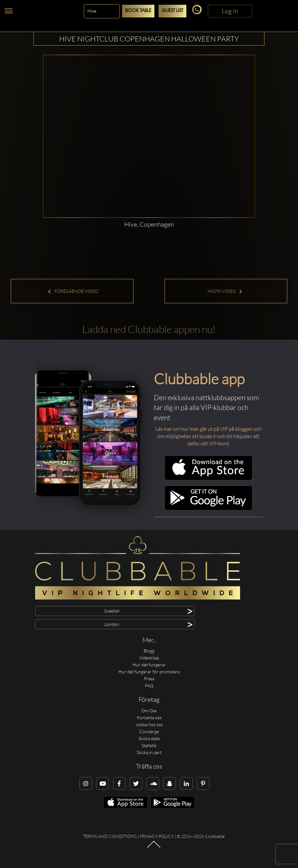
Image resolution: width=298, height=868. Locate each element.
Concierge (149, 731)
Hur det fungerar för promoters (149, 672)
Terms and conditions (110, 836)
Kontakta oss (149, 717)
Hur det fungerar (149, 665)
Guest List (172, 11)
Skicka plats (149, 738)
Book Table (138, 11)
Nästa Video (225, 291)
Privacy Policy (157, 836)
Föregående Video (73, 291)
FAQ (149, 686)
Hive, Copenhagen (149, 224)
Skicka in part (149, 752)
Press (149, 679)
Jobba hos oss (149, 724)
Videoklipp (149, 658)
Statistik (149, 745)
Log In (230, 11)
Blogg (149, 651)
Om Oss (149, 711)
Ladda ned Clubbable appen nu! (149, 329)
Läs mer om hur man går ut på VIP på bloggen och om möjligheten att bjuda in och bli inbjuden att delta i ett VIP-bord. (208, 436)
